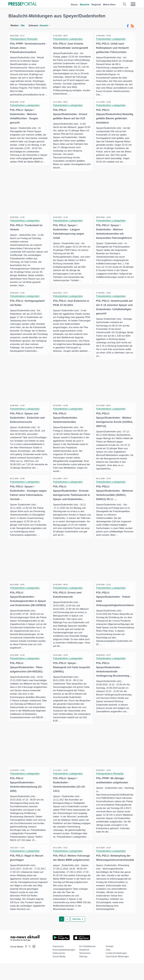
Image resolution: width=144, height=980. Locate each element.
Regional (96, 5)
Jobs (108, 966)
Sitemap (83, 973)
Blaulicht (85, 5)
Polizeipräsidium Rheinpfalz (24, 39)
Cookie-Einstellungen (116, 970)
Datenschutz (59, 970)
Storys (74, 5)
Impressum (58, 963)
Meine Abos (109, 5)
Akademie (84, 966)
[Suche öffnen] (125, 4)
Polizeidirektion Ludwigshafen (68, 39)
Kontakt (110, 963)
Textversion (85, 970)
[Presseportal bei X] (29, 963)
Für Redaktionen (87, 963)
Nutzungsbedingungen (64, 966)
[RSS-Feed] (132, 26)
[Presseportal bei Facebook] (25, 963)
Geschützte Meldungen (117, 973)
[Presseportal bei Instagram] (33, 963)
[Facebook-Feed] (128, 26)
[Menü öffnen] (133, 4)
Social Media (59, 973)
